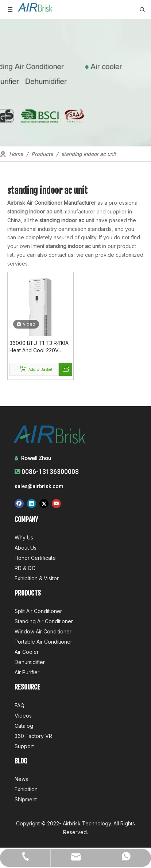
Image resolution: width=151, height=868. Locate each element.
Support (24, 746)
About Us (26, 548)
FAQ (20, 705)
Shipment (26, 799)
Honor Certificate (35, 558)
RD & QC (25, 568)
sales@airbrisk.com (39, 486)
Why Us (24, 537)
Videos (23, 716)
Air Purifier (27, 672)
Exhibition (26, 789)
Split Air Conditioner (38, 611)
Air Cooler (27, 652)
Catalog (24, 726)
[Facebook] (19, 503)
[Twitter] (44, 503)
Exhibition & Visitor (37, 578)
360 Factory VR (33, 736)
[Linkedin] (32, 503)
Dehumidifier (30, 662)
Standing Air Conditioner (44, 621)
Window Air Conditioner (43, 631)
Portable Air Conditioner (43, 642)
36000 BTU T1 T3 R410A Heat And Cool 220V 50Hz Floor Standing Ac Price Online (39, 347)
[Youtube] (56, 503)
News (21, 779)
